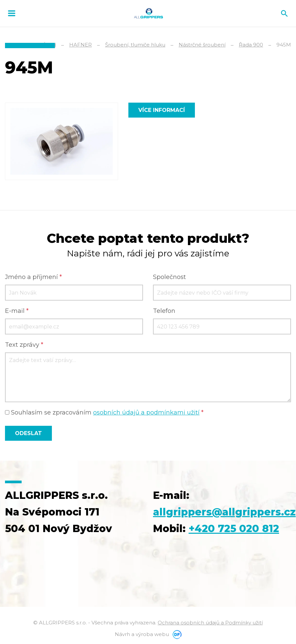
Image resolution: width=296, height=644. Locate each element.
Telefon (164, 311)
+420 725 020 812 (234, 529)
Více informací (162, 110)
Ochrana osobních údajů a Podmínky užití (210, 623)
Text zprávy (24, 345)
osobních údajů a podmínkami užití (146, 413)
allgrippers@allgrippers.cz (224, 512)
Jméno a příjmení (33, 277)
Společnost (169, 277)
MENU (12, 13)
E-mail (17, 311)
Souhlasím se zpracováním (104, 413)
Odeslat (28, 433)
